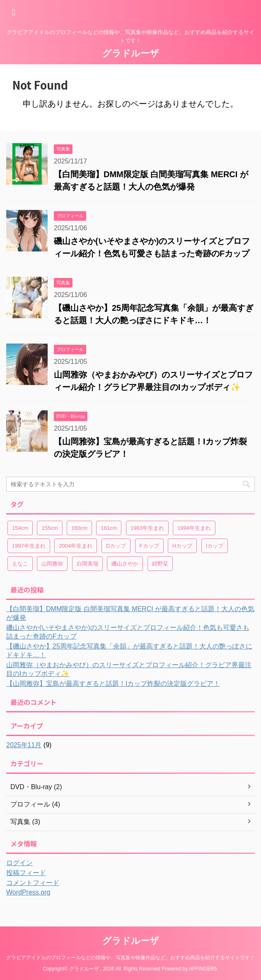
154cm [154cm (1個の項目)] (20, 528)
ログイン (19, 863)
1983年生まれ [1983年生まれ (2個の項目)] (147, 528)
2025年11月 (24, 745)
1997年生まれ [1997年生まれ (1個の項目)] (29, 546)
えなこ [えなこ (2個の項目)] (20, 564)
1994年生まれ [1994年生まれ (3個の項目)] (194, 528)
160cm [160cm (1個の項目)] (79, 528)
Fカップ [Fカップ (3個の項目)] (149, 546)
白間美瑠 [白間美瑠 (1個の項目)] (87, 564)
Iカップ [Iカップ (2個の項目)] (215, 546)
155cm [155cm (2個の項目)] (50, 528)
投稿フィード (26, 873)
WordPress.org (28, 892)
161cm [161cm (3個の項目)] (109, 528)
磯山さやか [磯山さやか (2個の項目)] (125, 564)
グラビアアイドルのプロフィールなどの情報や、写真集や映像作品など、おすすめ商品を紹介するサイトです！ (130, 958)
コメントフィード (33, 883)
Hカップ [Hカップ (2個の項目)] (182, 546)
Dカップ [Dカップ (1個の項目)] (116, 546)
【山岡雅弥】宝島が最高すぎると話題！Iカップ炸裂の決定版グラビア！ (113, 684)
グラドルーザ (131, 53)
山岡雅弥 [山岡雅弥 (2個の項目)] (52, 564)
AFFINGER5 (203, 969)
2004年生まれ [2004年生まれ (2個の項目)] (76, 546)
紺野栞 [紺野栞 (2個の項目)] (160, 564)
